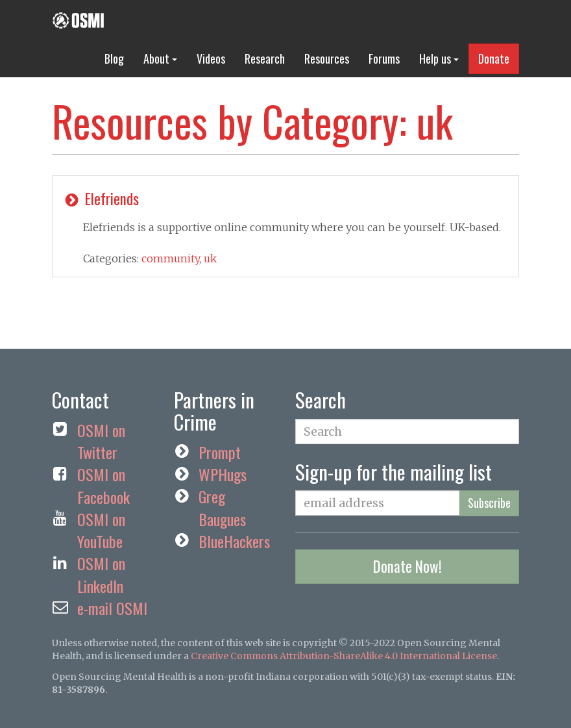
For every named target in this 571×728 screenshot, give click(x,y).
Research (265, 58)
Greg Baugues (222, 507)
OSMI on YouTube (101, 530)
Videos (211, 58)
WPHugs (223, 474)
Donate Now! (407, 566)
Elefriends (101, 199)
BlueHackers (234, 541)
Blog (114, 58)
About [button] (160, 58)
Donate (494, 58)
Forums (384, 58)
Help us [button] (439, 58)
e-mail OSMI (112, 608)
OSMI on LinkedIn (101, 574)
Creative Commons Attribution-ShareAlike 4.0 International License (344, 656)
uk (210, 258)
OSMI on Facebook (103, 485)
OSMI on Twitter (101, 441)
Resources (327, 58)
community (170, 258)
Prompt (220, 452)
